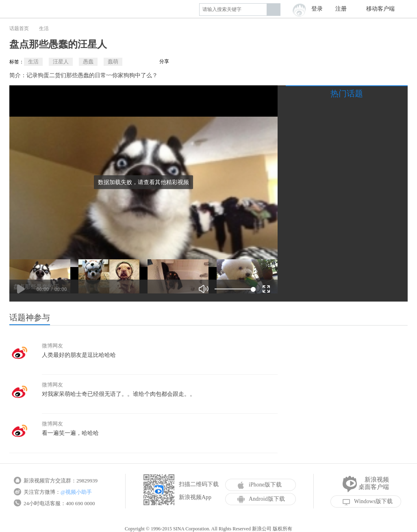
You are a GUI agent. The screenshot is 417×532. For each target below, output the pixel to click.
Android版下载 (261, 499)
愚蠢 (88, 62)
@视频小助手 (76, 492)
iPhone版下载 (260, 485)
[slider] (234, 289)
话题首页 (19, 28)
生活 (44, 28)
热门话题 (347, 93)
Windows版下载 (368, 502)
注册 (341, 9)
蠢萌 (113, 62)
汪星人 (61, 62)
